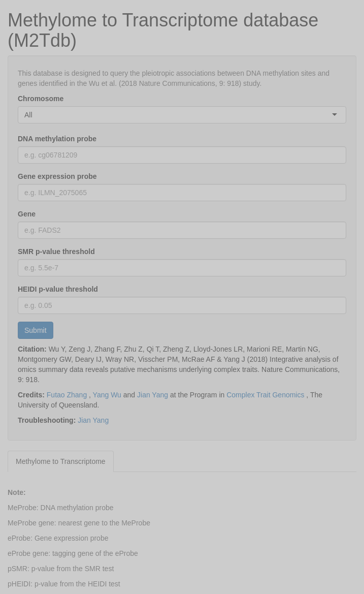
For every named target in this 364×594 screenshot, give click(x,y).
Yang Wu (107, 395)
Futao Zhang (67, 395)
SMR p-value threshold (56, 252)
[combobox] (34, 115)
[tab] (123, 456)
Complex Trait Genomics (265, 395)
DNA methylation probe (57, 139)
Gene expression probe (57, 176)
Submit (36, 330)
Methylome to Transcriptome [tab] (61, 461)
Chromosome (41, 99)
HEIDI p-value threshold (58, 289)
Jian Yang (153, 395)
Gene (27, 214)
